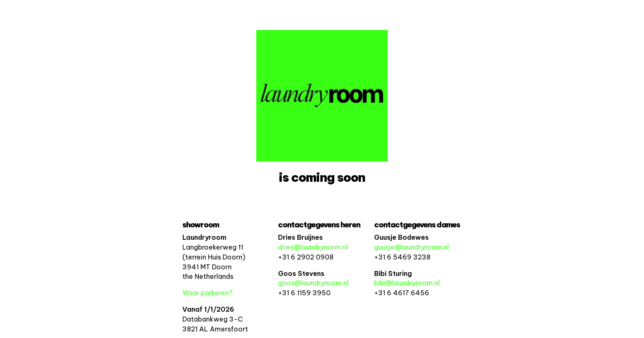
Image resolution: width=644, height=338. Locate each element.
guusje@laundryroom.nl (412, 247)
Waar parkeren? (207, 293)
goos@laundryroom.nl (313, 283)
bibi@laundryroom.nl (407, 283)
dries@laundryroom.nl (313, 247)
